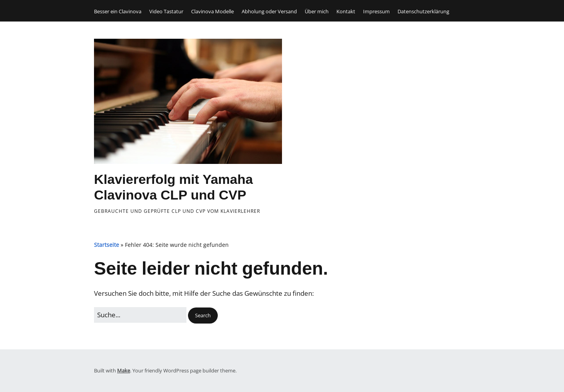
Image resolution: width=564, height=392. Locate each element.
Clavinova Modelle (212, 11)
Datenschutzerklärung (423, 11)
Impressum (376, 11)
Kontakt (346, 11)
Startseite (107, 245)
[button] (203, 316)
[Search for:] (140, 315)
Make (124, 370)
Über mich (317, 11)
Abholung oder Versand (269, 11)
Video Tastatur (166, 11)
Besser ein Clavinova (118, 11)
